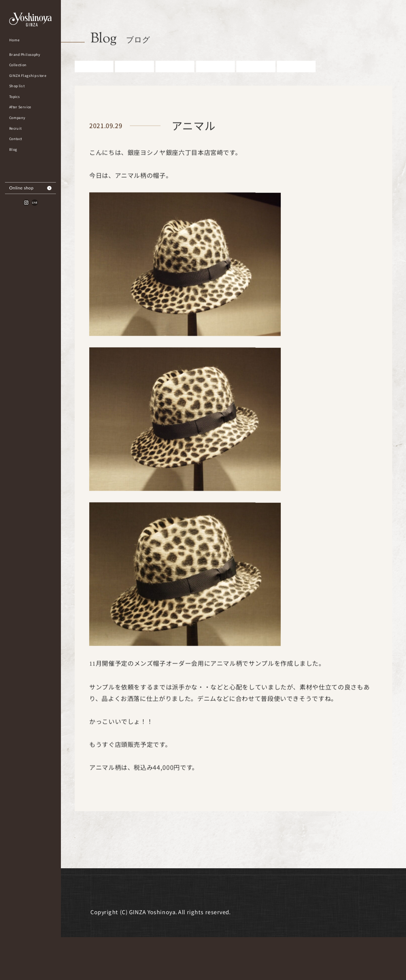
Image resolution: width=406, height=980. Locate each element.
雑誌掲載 (256, 81)
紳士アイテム (175, 81)
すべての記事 (94, 81)
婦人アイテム (215, 81)
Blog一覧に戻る (128, 862)
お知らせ (134, 81)
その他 (296, 81)
